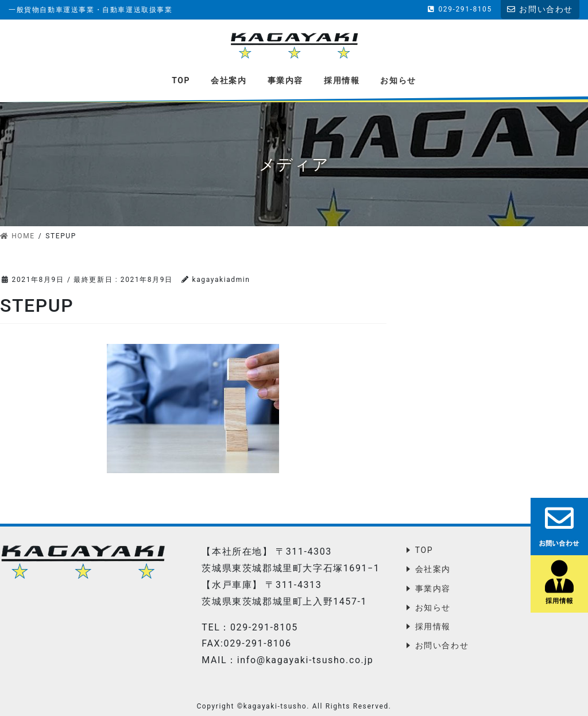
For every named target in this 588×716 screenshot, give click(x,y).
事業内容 (433, 589)
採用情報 (433, 626)
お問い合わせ (540, 9)
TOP (424, 550)
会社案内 (433, 569)
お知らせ (433, 607)
